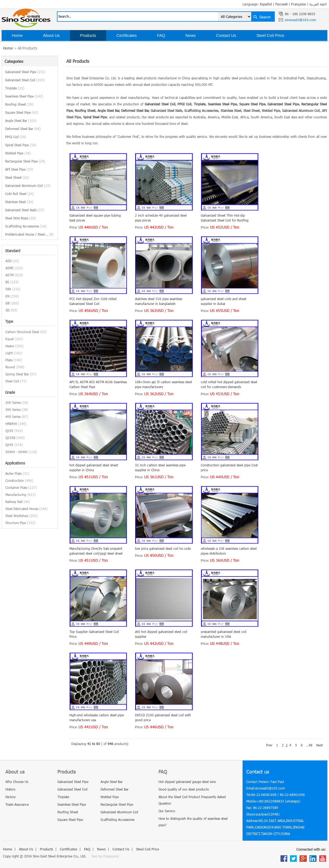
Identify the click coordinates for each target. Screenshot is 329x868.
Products (88, 35)
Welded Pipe (18, 153)
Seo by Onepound (105, 856)
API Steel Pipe (19, 169)
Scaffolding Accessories (26, 226)
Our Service (167, 811)
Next (320, 745)
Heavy (10, 346)
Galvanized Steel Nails (25, 210)
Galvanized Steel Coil (25, 80)
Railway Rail (14, 502)
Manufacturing (16, 495)
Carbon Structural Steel (22, 332)
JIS (8, 310)
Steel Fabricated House (22, 509)
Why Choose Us (17, 782)
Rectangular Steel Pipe (25, 161)
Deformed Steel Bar (23, 129)
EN (7, 296)
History (10, 789)
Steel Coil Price (270, 35)
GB (7, 303)
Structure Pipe (16, 523)
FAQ (161, 35)
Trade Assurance (17, 804)
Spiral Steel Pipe (21, 145)
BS (7, 282)
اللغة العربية (318, 4)
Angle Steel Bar (21, 121)
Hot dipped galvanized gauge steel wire (187, 782)
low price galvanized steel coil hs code (163, 548)
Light (9, 353)
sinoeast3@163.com (300, 20)
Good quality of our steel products (184, 789)
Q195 (9, 431)
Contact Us (226, 35)
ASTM (9, 275)
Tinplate (15, 88)
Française (299, 4)
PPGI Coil (16, 137)
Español (266, 4)
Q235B (10, 438)
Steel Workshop (17, 516)
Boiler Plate (14, 473)
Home (17, 35)
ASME (9, 268)
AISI (8, 261)
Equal (9, 339)
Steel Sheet (17, 177)
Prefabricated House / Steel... (29, 234)
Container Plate (16, 487)
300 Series (13, 409)
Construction (15, 480)
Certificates (126, 35)
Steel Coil (12, 381)
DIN (8, 289)
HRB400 (11, 424)
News (191, 35)
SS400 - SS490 (17, 452)
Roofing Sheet (19, 104)
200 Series (13, 402)
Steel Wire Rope (20, 218)
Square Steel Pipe (22, 112)
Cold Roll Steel (20, 194)
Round (10, 367)
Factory (11, 797)
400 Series (13, 417)
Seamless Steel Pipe (24, 96)
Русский (281, 4)
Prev (269, 745)
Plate (9, 360)
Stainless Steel (19, 202)
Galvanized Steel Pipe (25, 72)
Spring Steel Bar (17, 374)
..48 (309, 745)
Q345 (9, 445)
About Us (51, 35)
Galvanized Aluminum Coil (28, 186)
